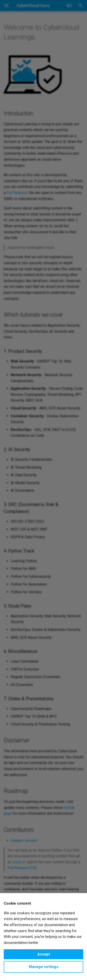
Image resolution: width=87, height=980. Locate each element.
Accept (44, 954)
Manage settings (44, 967)
